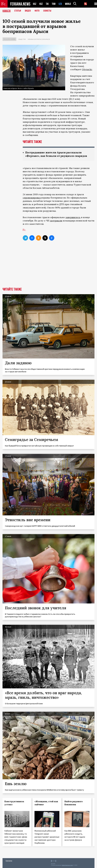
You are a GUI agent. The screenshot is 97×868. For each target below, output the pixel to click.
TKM (54, 4)
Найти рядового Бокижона (74, 803)
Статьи (18, 11)
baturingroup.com (67, 865)
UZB (60, 4)
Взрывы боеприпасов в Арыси (39, 39)
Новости (7, 11)
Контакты (9, 861)
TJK (47, 4)
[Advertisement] (48, 268)
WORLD (68, 4)
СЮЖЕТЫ (47, 11)
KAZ (35, 4)
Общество (22, 39)
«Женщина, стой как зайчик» (46, 803)
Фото (37, 11)
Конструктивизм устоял (14, 803)
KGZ (41, 4)
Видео (28, 11)
